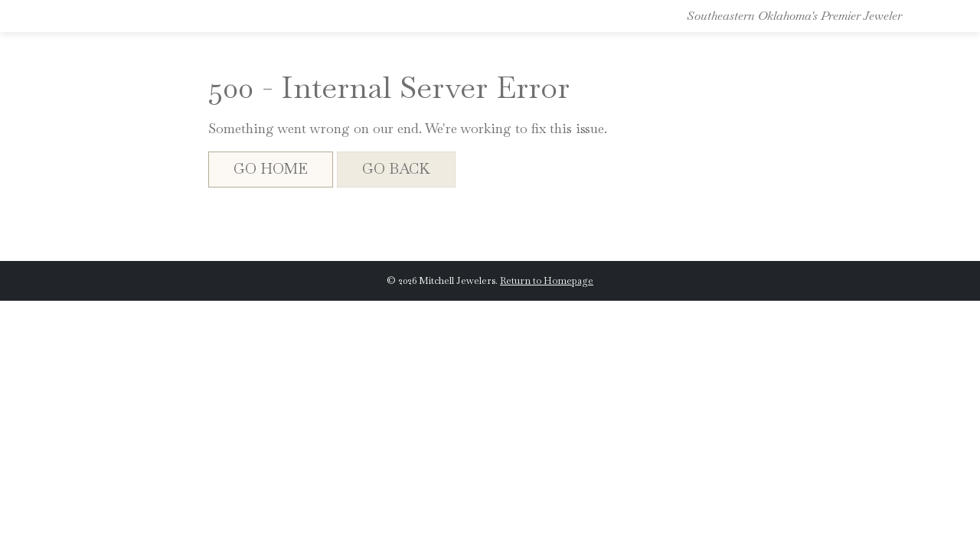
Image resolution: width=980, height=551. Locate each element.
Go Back (396, 169)
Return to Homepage (547, 280)
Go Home (271, 169)
